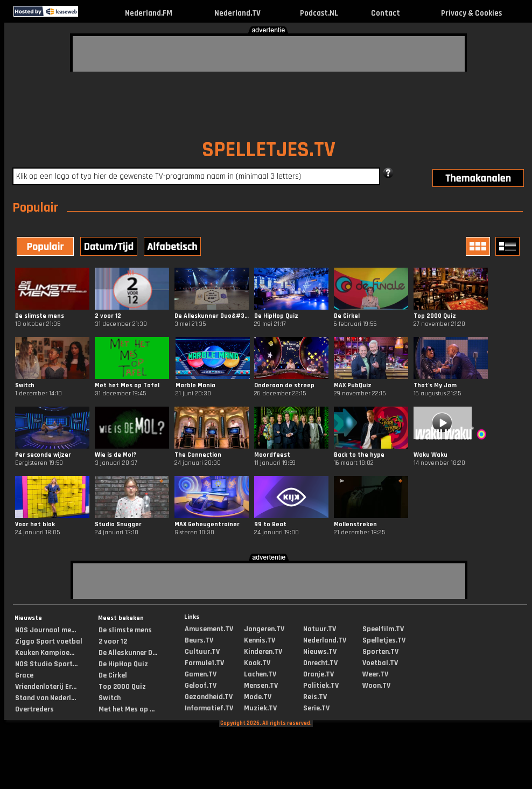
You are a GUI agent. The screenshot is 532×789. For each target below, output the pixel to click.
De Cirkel (113, 675)
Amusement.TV (209, 629)
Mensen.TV (261, 686)
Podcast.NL (319, 13)
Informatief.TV (209, 708)
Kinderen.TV (263, 652)
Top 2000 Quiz (122, 687)
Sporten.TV (380, 652)
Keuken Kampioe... (45, 653)
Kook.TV (257, 663)
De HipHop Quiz (123, 664)
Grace (24, 675)
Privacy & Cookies (471, 13)
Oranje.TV (318, 674)
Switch (110, 698)
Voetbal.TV (380, 663)
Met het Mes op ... (127, 709)
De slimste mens (125, 630)
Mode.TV (258, 697)
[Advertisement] (145, 52)
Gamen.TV (201, 674)
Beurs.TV (199, 640)
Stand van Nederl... (45, 698)
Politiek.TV (321, 686)
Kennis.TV (260, 640)
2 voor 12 (113, 641)
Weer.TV (375, 674)
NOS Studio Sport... (46, 664)
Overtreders (34, 709)
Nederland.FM (149, 13)
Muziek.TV (260, 708)
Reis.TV (315, 697)
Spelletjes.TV (384, 640)
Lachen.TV (260, 674)
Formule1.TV (204, 663)
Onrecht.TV (320, 663)
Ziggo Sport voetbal (49, 641)
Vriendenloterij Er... (46, 687)
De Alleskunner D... (128, 653)
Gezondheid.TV (209, 697)
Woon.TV (376, 686)
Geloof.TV (201, 686)
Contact (386, 13)
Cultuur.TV (202, 652)
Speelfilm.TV (383, 629)
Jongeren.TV (264, 629)
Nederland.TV (237, 13)
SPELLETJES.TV (269, 150)
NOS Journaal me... (45, 630)
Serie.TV (316, 708)
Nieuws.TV (320, 652)
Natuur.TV (320, 629)
